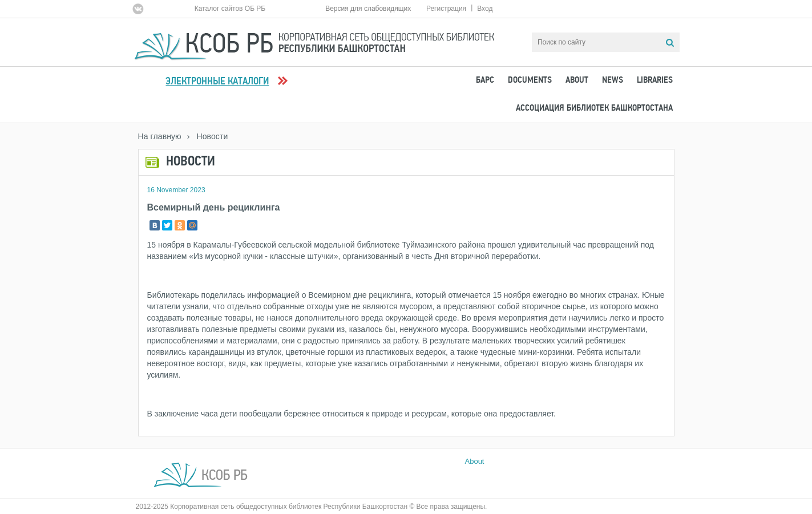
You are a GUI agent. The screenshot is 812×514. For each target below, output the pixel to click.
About (577, 80)
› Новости (208, 136)
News (613, 80)
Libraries (655, 80)
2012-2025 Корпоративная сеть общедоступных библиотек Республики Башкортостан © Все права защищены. (312, 507)
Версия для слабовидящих (368, 9)
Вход (485, 9)
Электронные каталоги (217, 82)
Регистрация (446, 9)
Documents (530, 80)
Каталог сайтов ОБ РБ (230, 9)
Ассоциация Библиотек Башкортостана (594, 108)
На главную (160, 136)
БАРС (485, 80)
